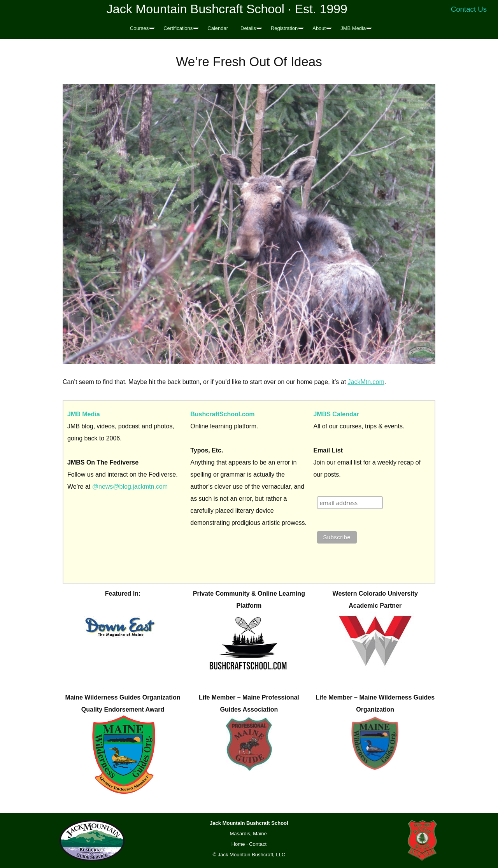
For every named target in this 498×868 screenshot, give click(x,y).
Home (238, 844)
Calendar (218, 28)
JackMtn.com (366, 382)
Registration (284, 28)
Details (248, 28)
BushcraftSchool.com (222, 414)
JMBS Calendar (336, 414)
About (319, 28)
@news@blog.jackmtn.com (130, 487)
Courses (139, 28)
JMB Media (353, 28)
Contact (258, 844)
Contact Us (469, 9)
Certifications (178, 28)
